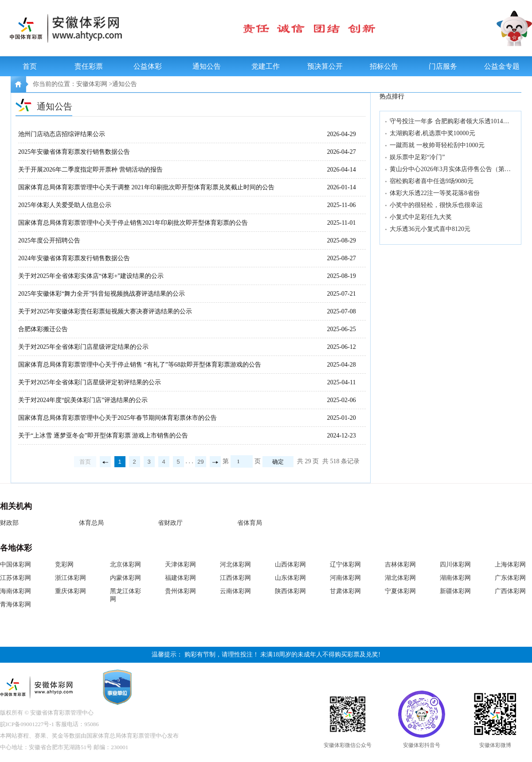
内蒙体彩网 (125, 578)
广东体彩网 (510, 578)
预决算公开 (325, 66)
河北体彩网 (235, 565)
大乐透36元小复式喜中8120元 (430, 229)
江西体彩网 (235, 578)
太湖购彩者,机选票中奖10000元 (432, 133)
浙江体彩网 (70, 578)
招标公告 (384, 66)
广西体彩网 (510, 591)
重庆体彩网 (70, 591)
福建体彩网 (180, 578)
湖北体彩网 (400, 578)
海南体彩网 (16, 591)
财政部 (9, 523)
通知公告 (207, 66)
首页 (30, 66)
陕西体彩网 (290, 591)
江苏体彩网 (16, 578)
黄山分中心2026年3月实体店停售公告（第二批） (451, 169)
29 (200, 462)
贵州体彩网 (180, 591)
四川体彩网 (455, 565)
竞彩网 (64, 565)
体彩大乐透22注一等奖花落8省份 (435, 193)
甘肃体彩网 (345, 591)
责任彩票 (89, 66)
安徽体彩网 (92, 84)
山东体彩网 (290, 578)
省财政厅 (170, 523)
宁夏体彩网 (400, 591)
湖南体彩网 (455, 578)
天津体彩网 (180, 565)
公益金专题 (502, 66)
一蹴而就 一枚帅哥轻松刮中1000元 (437, 145)
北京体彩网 (125, 565)
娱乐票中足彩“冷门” (417, 157)
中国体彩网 (16, 565)
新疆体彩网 (455, 591)
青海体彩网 (16, 604)
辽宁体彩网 (345, 565)
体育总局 (91, 523)
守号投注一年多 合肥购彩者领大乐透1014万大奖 (451, 121)
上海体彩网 (510, 565)
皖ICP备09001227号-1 (27, 724)
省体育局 (250, 523)
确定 (278, 462)
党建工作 (266, 66)
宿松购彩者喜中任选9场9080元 (432, 181)
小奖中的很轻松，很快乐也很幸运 (436, 205)
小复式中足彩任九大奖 (421, 217)
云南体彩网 (235, 591)
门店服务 (443, 66)
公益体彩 (148, 66)
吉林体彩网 (400, 565)
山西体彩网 (290, 565)
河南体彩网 (345, 578)
